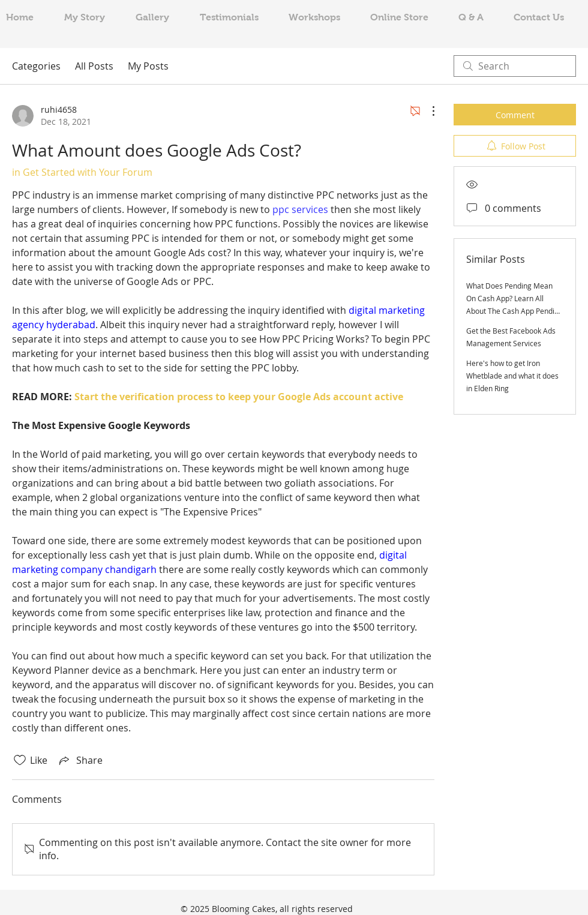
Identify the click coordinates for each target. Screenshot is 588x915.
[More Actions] (427, 111)
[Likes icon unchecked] (20, 760)
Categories (36, 66)
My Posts (148, 66)
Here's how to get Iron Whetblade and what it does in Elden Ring (512, 376)
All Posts (94, 66)
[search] (515, 66)
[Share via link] (80, 760)
